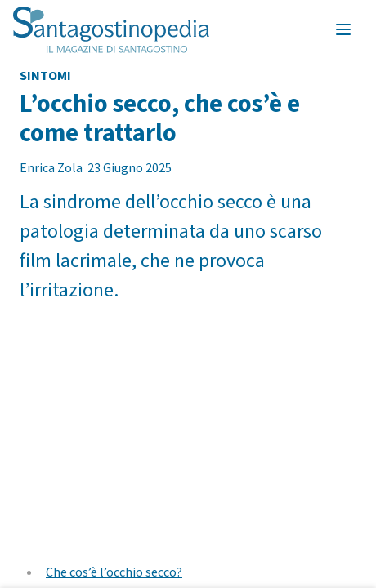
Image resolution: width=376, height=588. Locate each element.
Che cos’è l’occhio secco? (114, 572)
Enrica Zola (51, 168)
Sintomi (45, 76)
